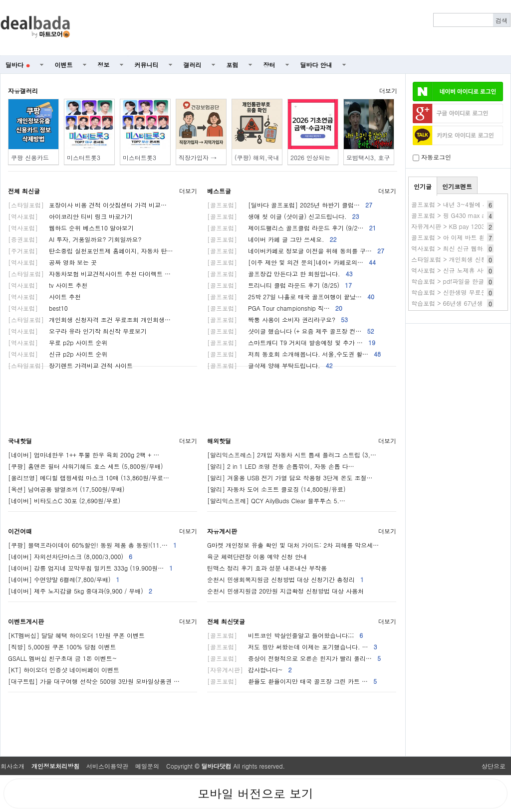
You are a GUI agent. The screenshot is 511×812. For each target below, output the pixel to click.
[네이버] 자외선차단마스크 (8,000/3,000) (70, 556)
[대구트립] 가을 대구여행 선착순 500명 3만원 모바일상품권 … (94, 681)
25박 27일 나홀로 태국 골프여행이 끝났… (291, 297)
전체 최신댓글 (226, 621)
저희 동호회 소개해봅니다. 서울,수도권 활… (294, 354)
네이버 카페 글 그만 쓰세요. (272, 239)
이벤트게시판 (26, 621)
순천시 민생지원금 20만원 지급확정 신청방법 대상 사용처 (285, 591)
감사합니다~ (250, 670)
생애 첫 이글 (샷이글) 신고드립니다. (283, 216)
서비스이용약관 (107, 766)
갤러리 (193, 65)
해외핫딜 (219, 441)
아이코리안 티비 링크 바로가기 (70, 216)
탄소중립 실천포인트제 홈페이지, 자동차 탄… (91, 251)
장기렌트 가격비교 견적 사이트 (70, 365)
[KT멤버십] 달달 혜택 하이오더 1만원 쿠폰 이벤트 (76, 635)
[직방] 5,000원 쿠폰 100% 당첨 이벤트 (62, 647)
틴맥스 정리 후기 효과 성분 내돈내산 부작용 (267, 568)
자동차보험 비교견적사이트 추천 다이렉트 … (89, 274)
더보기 (388, 91)
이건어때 (20, 531)
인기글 (423, 186)
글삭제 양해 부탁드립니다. (270, 365)
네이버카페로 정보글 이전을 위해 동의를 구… (296, 251)
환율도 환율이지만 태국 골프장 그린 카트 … (292, 681)
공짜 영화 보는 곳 (52, 262)
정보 (104, 65)
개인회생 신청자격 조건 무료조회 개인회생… (89, 319)
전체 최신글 (24, 191)
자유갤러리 (23, 91)
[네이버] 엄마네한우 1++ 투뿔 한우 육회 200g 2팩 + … (84, 455)
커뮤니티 (147, 65)
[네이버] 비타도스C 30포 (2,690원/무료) (64, 501)
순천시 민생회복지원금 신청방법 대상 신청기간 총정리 (285, 579)
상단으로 (494, 766)
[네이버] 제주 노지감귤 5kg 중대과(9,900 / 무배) (80, 591)
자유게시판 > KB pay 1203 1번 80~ (461, 226)
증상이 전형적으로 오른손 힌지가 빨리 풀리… (294, 658)
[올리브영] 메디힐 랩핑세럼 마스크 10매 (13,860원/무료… (89, 478)
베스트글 (219, 191)
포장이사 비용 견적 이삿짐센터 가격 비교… (87, 205)
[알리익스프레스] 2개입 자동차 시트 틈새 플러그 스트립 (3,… (292, 455)
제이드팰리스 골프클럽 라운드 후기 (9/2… (292, 228)
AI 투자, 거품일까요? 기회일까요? (75, 239)
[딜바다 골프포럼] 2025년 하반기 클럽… (290, 205)
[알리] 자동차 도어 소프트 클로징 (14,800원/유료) (276, 489)
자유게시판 (222, 531)
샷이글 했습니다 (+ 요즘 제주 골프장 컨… (291, 331)
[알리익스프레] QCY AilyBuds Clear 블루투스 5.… (276, 501)
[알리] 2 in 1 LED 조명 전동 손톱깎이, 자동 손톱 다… (281, 466)
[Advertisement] (296, 28)
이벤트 (64, 65)
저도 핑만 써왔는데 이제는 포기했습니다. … (292, 647)
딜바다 (18, 65)
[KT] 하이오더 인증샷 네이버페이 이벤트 (64, 670)
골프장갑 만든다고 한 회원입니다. (280, 274)
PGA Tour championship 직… (275, 308)
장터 (269, 65)
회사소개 (12, 766)
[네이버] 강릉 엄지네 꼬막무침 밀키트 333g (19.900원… (90, 568)
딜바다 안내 (316, 65)
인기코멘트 (457, 186)
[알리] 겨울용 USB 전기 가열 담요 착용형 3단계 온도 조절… (290, 478)
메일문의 (147, 766)
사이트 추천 (44, 297)
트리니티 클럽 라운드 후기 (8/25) (279, 285)
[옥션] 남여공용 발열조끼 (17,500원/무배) (66, 489)
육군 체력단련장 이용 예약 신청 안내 (257, 556)
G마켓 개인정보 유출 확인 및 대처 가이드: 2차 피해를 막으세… (293, 545)
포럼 (233, 65)
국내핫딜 (20, 441)
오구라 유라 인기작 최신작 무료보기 (77, 331)
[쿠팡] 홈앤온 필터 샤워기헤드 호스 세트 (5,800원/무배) (86, 466)
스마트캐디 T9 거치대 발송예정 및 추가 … (291, 342)
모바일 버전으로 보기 (255, 794)
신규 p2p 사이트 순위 (58, 354)
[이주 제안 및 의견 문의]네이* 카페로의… (291, 262)
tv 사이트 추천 (48, 285)
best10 (38, 308)
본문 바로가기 (0, 0)
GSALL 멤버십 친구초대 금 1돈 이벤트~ (62, 658)
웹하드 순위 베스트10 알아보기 (71, 228)
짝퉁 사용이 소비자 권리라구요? (277, 319)
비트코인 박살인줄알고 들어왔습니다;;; (285, 635)
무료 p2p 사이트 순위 (58, 342)
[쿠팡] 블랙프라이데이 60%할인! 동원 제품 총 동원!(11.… (92, 545)
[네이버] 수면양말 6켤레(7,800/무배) (64, 579)
